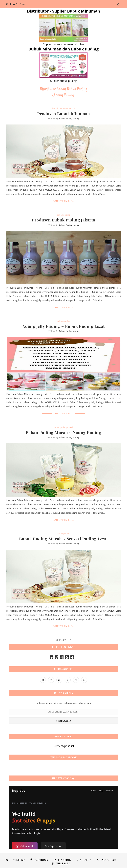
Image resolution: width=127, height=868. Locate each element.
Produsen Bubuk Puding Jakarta (63, 220)
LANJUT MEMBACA (64, 201)
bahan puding (64, 215)
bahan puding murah (63, 427)
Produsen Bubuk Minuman (64, 114)
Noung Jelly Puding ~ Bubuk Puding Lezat (64, 326)
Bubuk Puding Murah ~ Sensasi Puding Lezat (63, 539)
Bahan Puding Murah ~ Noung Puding (64, 432)
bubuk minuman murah (64, 108)
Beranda (61, 640)
